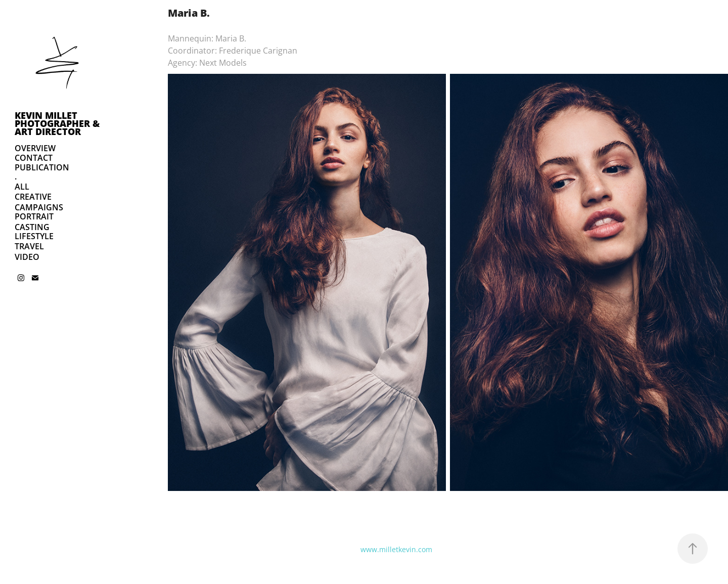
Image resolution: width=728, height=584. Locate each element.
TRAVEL (29, 246)
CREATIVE (33, 197)
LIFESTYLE (34, 236)
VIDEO (27, 257)
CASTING (32, 227)
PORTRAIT (34, 216)
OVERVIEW (35, 148)
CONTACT (34, 158)
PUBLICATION (42, 167)
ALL (22, 187)
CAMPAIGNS (39, 207)
